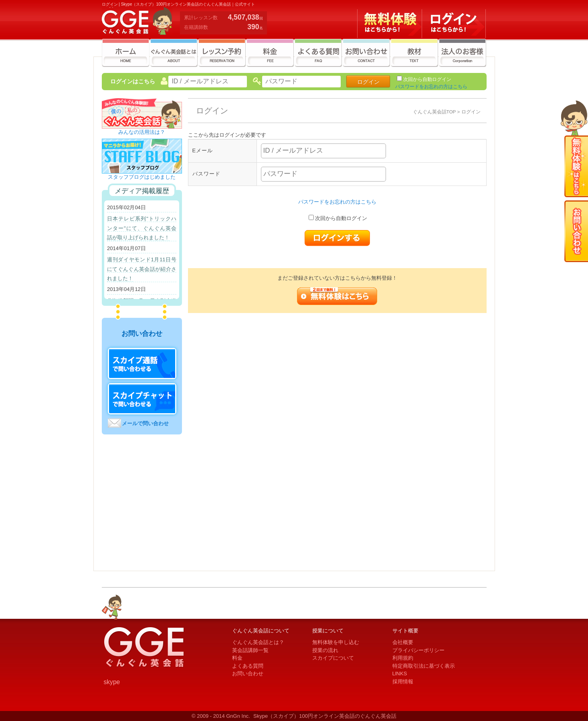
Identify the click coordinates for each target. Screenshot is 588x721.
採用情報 (403, 682)
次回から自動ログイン (427, 79)
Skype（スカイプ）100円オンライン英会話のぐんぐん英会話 (325, 716)
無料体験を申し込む (336, 642)
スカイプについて (333, 658)
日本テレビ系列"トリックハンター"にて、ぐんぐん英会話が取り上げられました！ (142, 228)
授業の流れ (325, 650)
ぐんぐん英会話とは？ (258, 642)
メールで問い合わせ (145, 423)
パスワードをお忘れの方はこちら (431, 87)
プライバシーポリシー (418, 650)
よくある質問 (248, 666)
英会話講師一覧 (250, 650)
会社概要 (403, 642)
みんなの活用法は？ (142, 129)
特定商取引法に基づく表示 (424, 666)
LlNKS (400, 674)
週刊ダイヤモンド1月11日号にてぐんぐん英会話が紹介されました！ (142, 269)
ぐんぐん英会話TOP (434, 112)
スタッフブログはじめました (142, 174)
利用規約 (403, 658)
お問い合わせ (248, 674)
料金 (237, 658)
